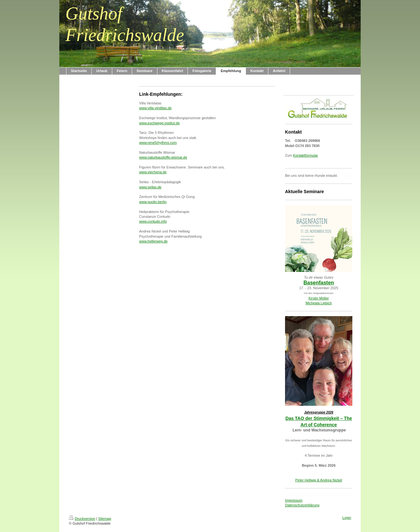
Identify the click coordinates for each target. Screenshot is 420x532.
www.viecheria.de (153, 172)
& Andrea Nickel (329, 480)
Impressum (294, 500)
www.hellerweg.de (153, 241)
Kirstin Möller (319, 298)
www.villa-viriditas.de (155, 108)
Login (347, 518)
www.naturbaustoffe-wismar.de (163, 157)
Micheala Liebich (319, 303)
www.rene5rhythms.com (158, 143)
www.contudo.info (153, 221)
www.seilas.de (150, 187)
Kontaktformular (305, 155)
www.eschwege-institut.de (160, 123)
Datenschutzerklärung (302, 505)
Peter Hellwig (306, 480)
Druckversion (82, 519)
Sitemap (105, 519)
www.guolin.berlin (153, 202)
